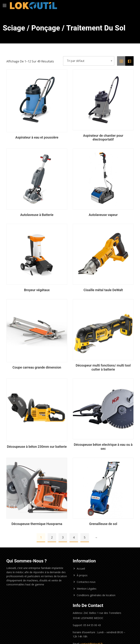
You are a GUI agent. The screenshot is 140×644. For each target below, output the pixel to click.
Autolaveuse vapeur (103, 215)
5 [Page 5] (85, 537)
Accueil (81, 569)
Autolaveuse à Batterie (37, 215)
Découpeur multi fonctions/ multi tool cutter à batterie (103, 367)
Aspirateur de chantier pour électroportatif (103, 138)
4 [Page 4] (74, 537)
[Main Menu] (5, 5)
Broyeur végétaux (37, 290)
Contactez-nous (86, 582)
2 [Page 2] (52, 537)
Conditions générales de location (96, 595)
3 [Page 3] (63, 537)
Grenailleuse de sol (103, 524)
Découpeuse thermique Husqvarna (37, 524)
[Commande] (89, 61)
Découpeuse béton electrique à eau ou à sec (103, 447)
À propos (82, 575)
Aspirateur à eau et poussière (37, 137)
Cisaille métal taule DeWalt (103, 290)
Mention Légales (87, 589)
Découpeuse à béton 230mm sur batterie (37, 447)
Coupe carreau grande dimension (37, 367)
